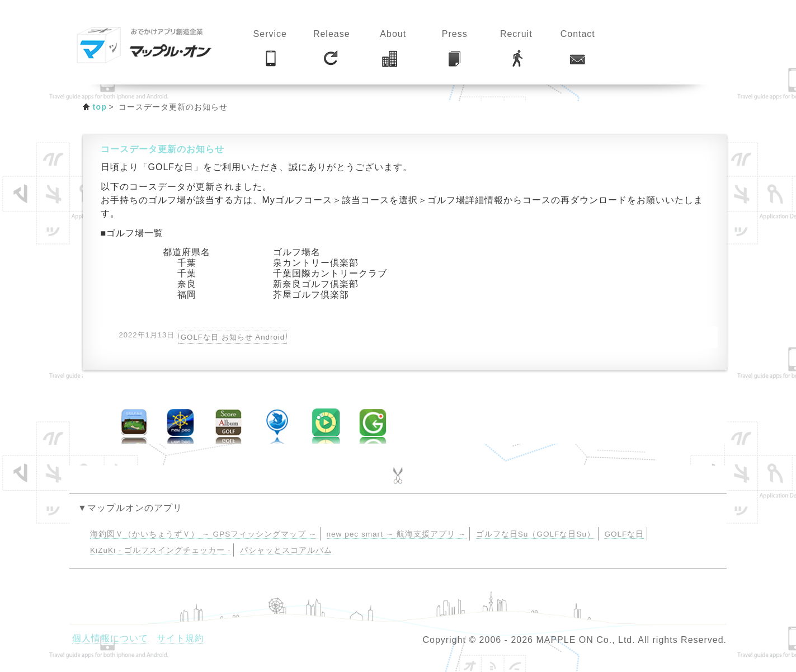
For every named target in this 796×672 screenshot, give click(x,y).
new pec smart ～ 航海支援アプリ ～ (397, 534)
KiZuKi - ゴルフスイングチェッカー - (160, 550)
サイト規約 (180, 638)
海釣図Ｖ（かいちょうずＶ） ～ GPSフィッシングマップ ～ (204, 534)
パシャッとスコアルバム (286, 550)
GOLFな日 (624, 534)
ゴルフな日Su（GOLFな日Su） (536, 534)
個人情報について (110, 638)
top (100, 107)
